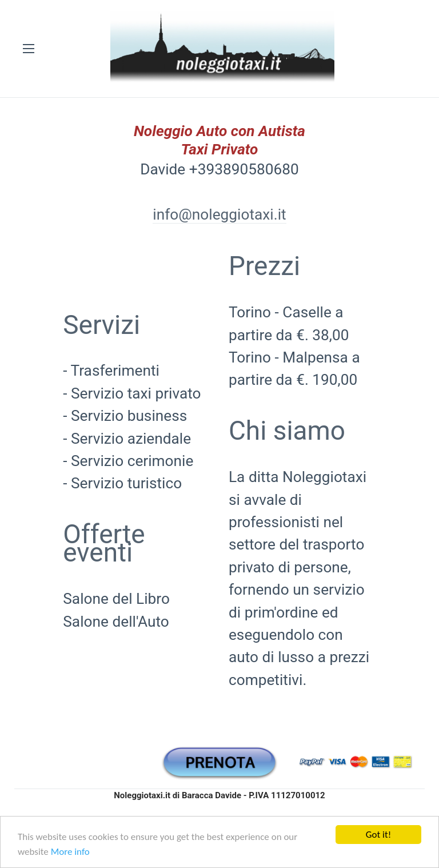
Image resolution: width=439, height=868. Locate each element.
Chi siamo (287, 431)
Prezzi (264, 266)
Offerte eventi (104, 543)
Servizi (101, 325)
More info (70, 852)
